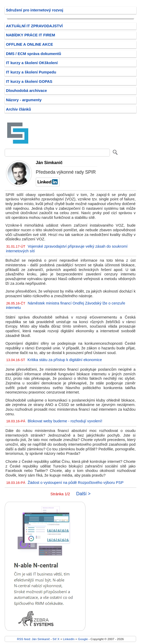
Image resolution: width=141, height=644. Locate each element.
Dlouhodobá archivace (26, 91)
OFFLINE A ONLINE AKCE (30, 44)
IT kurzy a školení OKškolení (32, 63)
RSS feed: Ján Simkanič (33, 639)
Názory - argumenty (24, 100)
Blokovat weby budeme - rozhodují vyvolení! (65, 421)
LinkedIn (69, 639)
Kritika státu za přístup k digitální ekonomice (65, 360)
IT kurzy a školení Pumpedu (31, 72)
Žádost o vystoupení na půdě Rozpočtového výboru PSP (76, 483)
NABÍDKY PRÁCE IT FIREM (30, 35)
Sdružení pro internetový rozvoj (35, 10)
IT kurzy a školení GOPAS (29, 82)
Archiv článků (19, 109)
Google (83, 639)
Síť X (56, 639)
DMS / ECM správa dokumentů (34, 54)
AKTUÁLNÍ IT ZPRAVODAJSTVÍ (34, 26)
